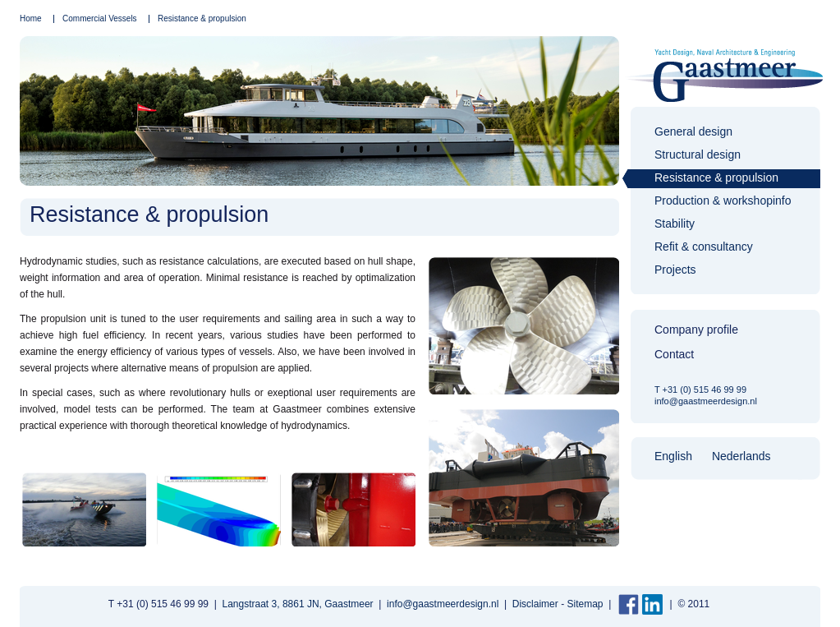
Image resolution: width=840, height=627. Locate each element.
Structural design (698, 154)
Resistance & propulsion (202, 18)
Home (31, 18)
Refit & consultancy (704, 247)
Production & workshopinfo (723, 201)
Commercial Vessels (100, 18)
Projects (675, 270)
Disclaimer (535, 604)
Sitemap (585, 604)
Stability (675, 224)
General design (693, 131)
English (673, 456)
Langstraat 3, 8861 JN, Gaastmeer (298, 604)
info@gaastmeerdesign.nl (706, 401)
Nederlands (741, 456)
